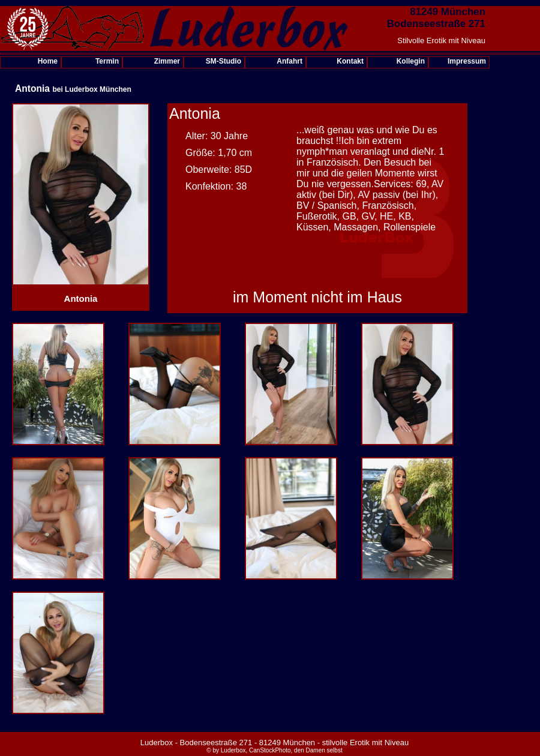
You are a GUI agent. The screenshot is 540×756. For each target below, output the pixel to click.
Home (48, 61)
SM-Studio (223, 61)
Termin (107, 61)
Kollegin (411, 61)
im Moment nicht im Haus (317, 297)
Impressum (467, 61)
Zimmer (167, 61)
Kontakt (350, 61)
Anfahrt (289, 61)
